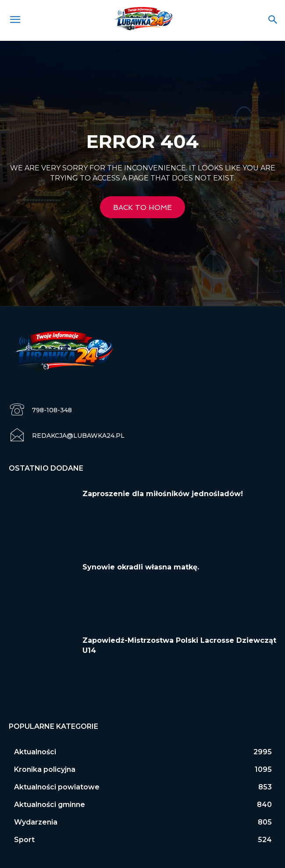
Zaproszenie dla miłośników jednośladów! (163, 494)
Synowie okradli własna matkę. (141, 567)
